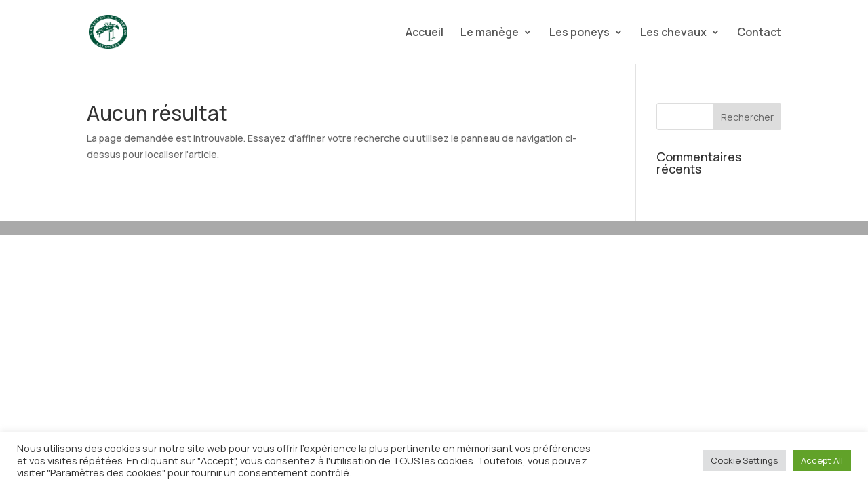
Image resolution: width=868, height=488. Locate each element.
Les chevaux (673, 33)
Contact (759, 33)
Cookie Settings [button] (744, 460)
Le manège (490, 33)
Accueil (425, 33)
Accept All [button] (822, 460)
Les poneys (579, 33)
